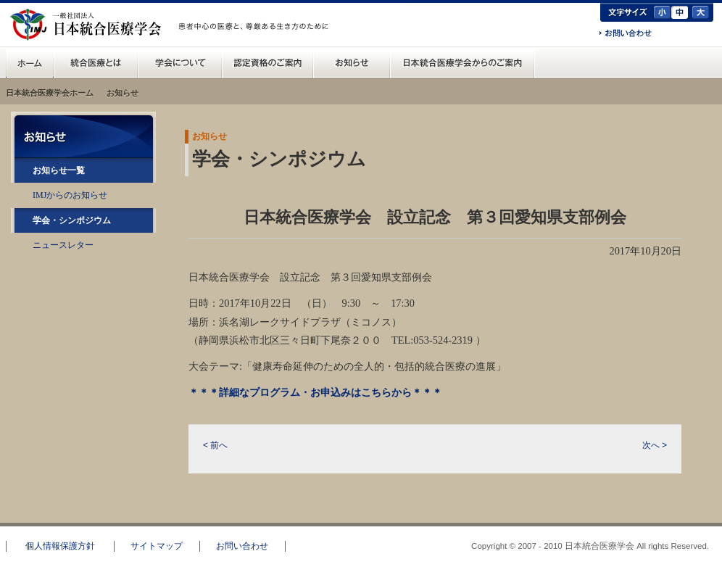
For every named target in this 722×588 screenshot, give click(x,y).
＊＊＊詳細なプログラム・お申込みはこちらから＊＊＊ (315, 392)
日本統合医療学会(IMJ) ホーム (30, 62)
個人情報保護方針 (60, 546)
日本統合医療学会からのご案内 (462, 62)
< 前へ (215, 445)
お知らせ (352, 62)
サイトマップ (157, 546)
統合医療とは (96, 62)
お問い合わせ (626, 34)
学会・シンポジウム (72, 220)
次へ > (655, 445)
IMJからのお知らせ (70, 195)
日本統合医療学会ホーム (50, 93)
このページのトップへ (668, 516)
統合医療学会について (180, 62)
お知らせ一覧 (59, 170)
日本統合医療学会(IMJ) (89, 25)
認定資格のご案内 (267, 62)
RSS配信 (84, 276)
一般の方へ (256, 42)
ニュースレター (63, 245)
